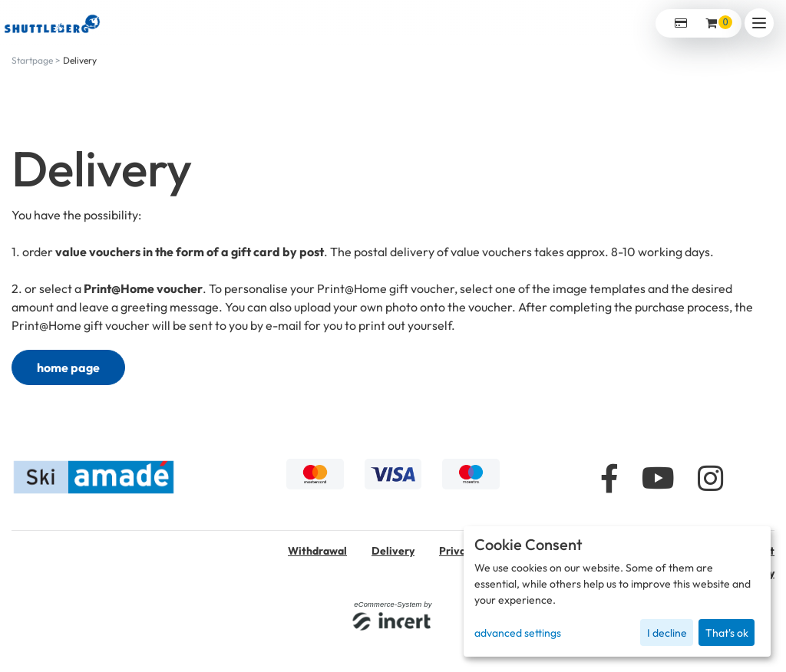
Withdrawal (317, 551)
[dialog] (617, 591)
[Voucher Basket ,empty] (712, 23)
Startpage (32, 60)
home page (68, 367)
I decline (667, 633)
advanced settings (518, 633)
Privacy (458, 551)
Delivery (80, 60)
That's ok (727, 633)
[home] (52, 23)
